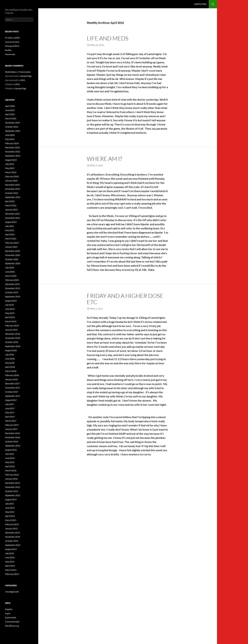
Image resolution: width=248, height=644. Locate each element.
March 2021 (11, 239)
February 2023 (12, 176)
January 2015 (11, 528)
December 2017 (12, 384)
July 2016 (10, 454)
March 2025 (11, 118)
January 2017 (11, 429)
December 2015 (12, 483)
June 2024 (10, 135)
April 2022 (10, 201)
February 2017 (12, 425)
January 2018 (11, 379)
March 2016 (11, 470)
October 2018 (12, 342)
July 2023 (10, 164)
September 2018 (13, 346)
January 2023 (11, 181)
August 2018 (11, 350)
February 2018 (12, 375)
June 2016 (10, 458)
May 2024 (10, 139)
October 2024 (12, 127)
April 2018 (10, 367)
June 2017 (10, 408)
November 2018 (13, 338)
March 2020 (11, 276)
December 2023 (12, 147)
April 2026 (10, 106)
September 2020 (13, 263)
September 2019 (13, 297)
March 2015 (11, 520)
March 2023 (11, 172)
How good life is (12, 46)
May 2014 (10, 562)
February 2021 (12, 243)
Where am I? (104, 159)
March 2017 (11, 421)
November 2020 (13, 255)
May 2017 (10, 413)
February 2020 (12, 280)
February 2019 (12, 326)
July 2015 (10, 504)
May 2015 (10, 512)
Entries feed (11, 618)
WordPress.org (12, 626)
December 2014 (12, 533)
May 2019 (10, 313)
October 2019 (12, 292)
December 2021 (12, 214)
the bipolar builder (18, 4)
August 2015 (11, 499)
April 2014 (10, 566)
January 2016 (11, 479)
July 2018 (10, 355)
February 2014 (12, 574)
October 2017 (12, 392)
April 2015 (10, 516)
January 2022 (11, 210)
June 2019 (10, 309)
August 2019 (11, 301)
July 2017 (10, 404)
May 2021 (10, 230)
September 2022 (13, 197)
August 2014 (11, 549)
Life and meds (108, 38)
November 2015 (13, 487)
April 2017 (10, 417)
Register (9, 609)
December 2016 (12, 433)
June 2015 (10, 508)
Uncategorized (12, 592)
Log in (8, 613)
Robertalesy (11, 72)
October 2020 (12, 259)
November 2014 (13, 537)
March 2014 (11, 570)
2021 (23, 80)
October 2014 (12, 541)
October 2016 (12, 441)
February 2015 (12, 524)
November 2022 (13, 189)
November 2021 (13, 218)
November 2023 (13, 152)
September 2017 (13, 396)
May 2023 (10, 168)
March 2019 (11, 321)
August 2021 (11, 222)
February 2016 (12, 475)
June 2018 (10, 359)
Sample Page (200, 4)
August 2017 (11, 400)
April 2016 (10, 466)
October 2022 (12, 193)
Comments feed (12, 622)
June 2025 (10, 110)
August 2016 (11, 450)
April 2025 (10, 114)
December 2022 (12, 185)
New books (10, 54)
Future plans (25, 72)
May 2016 (10, 462)
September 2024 (13, 131)
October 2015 (12, 491)
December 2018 (12, 334)
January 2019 (11, 330)
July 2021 (10, 226)
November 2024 (13, 123)
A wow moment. (12, 42)
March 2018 (11, 371)
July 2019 (10, 305)
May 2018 (10, 363)
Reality (8, 50)
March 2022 (11, 205)
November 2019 (13, 288)
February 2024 (12, 143)
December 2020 (12, 251)
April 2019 (10, 317)
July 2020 (10, 268)
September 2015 (13, 495)
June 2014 (10, 557)
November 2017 (13, 388)
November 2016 (13, 437)
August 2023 (11, 160)
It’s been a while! (13, 38)
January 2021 (11, 247)
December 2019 (12, 284)
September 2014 (13, 545)
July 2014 (10, 553)
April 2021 (10, 234)
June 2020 (10, 272)
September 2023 (13, 156)
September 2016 (13, 446)
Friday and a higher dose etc (125, 299)
